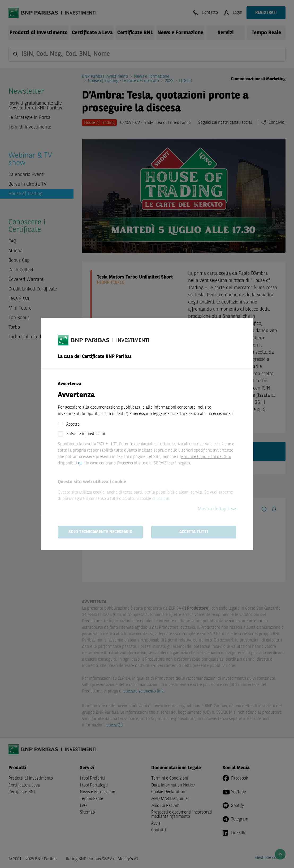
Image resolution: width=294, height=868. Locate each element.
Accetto (73, 425)
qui (81, 463)
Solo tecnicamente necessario (100, 532)
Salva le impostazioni (86, 434)
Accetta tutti (194, 532)
